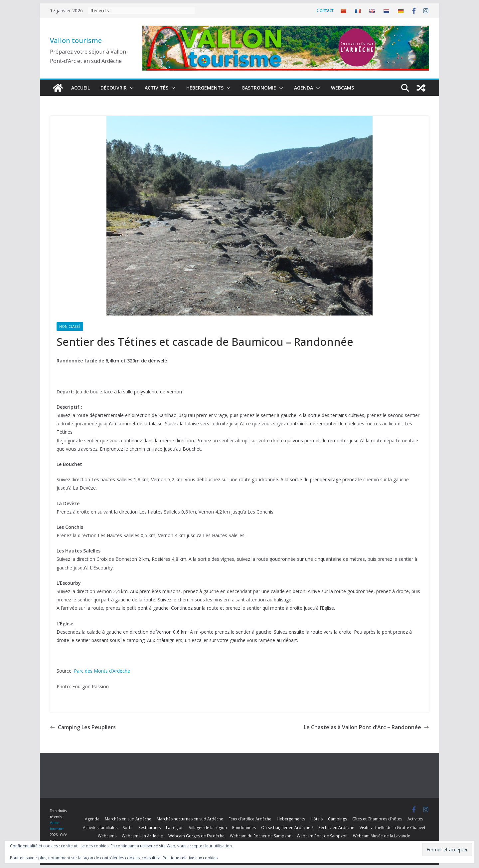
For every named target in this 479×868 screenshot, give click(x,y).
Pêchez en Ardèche (336, 828)
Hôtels (317, 819)
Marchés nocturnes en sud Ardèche (190, 819)
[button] (130, 88)
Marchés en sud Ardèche (128, 819)
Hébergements (205, 88)
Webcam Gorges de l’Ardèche (196, 836)
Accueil (80, 88)
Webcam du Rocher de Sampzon (261, 836)
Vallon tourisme (76, 40)
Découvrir (114, 88)
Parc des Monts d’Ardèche (102, 671)
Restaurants (150, 828)
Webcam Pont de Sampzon (322, 836)
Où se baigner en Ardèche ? (287, 828)
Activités (157, 88)
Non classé (70, 326)
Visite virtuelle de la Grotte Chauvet (393, 828)
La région (175, 828)
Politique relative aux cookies (190, 858)
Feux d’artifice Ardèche (250, 819)
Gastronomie (259, 88)
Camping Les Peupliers (83, 727)
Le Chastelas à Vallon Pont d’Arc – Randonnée (366, 727)
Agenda (304, 88)
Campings (337, 819)
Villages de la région (208, 828)
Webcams (342, 88)
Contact (325, 10)
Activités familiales (100, 828)
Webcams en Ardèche (142, 836)
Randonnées (244, 828)
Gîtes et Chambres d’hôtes (377, 819)
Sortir (128, 828)
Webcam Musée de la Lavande (382, 836)
